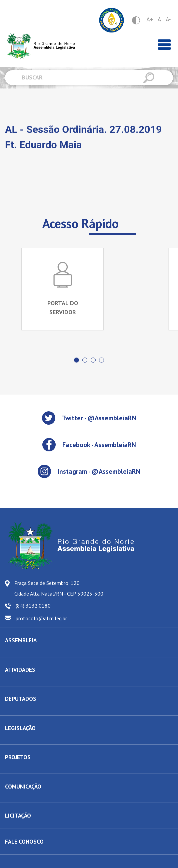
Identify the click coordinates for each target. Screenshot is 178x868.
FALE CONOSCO (24, 842)
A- (168, 20)
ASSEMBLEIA (21, 640)
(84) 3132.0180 (33, 606)
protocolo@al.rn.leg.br (41, 618)
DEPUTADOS (21, 699)
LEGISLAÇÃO (20, 728)
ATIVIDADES (20, 670)
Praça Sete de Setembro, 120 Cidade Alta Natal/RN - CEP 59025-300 (59, 588)
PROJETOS (18, 757)
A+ (150, 20)
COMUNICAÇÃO (23, 787)
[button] (76, 360)
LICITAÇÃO (18, 816)
